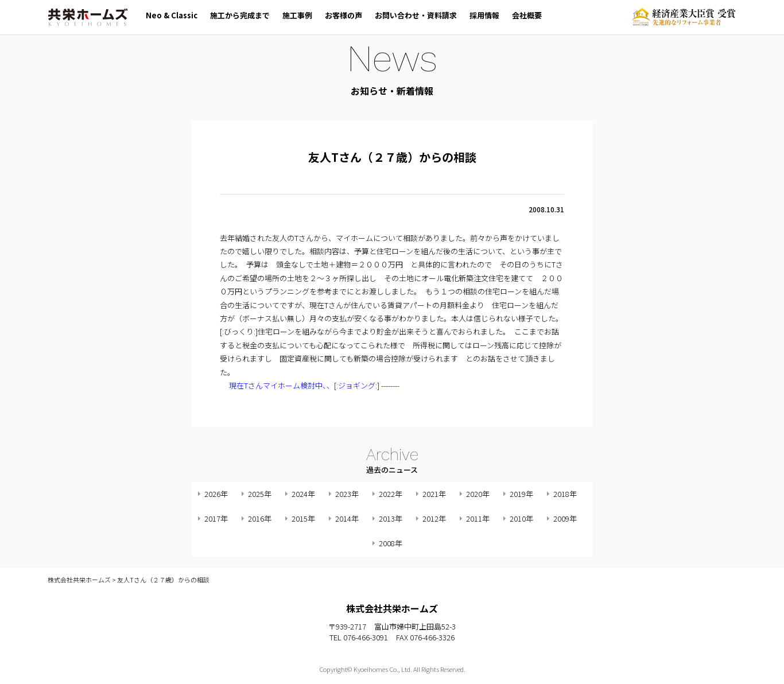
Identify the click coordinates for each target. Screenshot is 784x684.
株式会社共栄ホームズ (88, 17)
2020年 (478, 494)
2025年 (260, 494)
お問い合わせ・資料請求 (416, 15)
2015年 (303, 518)
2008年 (391, 543)
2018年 (565, 494)
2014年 (347, 518)
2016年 (260, 518)
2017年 (216, 518)
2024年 (303, 494)
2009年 (565, 518)
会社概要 (527, 15)
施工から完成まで (240, 15)
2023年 (347, 494)
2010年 (521, 518)
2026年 (216, 494)
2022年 (391, 494)
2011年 (478, 518)
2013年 (391, 518)
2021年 (434, 494)
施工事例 (297, 15)
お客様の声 (344, 15)
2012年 (434, 518)
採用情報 (484, 15)
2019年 (521, 494)
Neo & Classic (172, 15)
